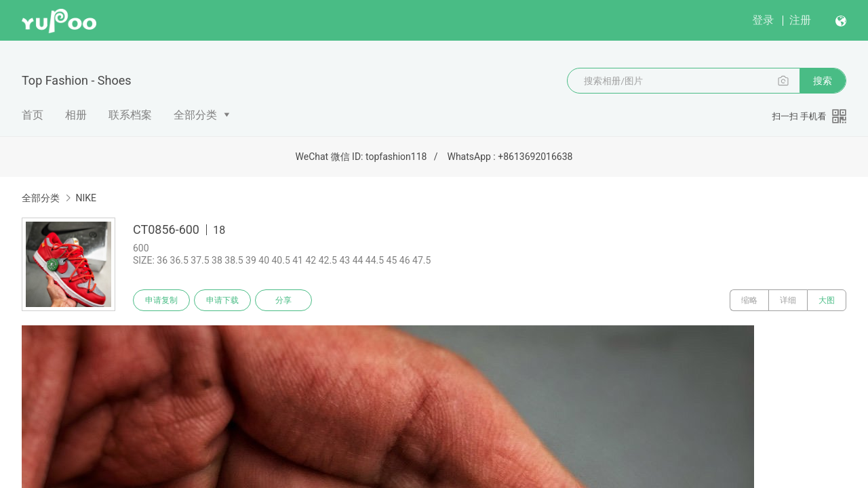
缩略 (749, 300)
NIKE (86, 198)
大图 (827, 300)
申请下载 (222, 300)
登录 (763, 20)
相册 (76, 115)
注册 (800, 20)
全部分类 (195, 115)
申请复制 (161, 300)
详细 (788, 300)
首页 (33, 115)
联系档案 (130, 115)
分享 (283, 300)
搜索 (823, 81)
